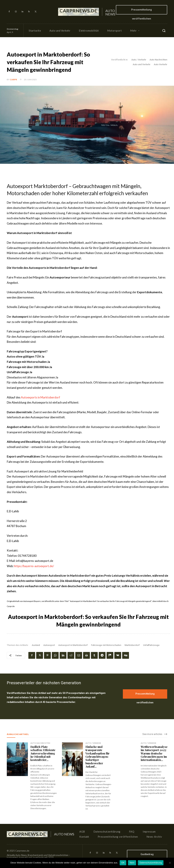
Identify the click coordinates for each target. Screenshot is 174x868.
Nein (132, 863)
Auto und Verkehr (142, 64)
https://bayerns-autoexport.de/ (34, 566)
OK (123, 863)
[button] (164, 31)
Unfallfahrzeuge (151, 645)
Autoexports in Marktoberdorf (40, 397)
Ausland (36, 645)
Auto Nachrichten (158, 60)
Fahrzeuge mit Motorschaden (106, 645)
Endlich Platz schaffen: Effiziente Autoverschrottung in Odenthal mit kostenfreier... (43, 753)
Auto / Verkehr (139, 60)
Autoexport (49, 645)
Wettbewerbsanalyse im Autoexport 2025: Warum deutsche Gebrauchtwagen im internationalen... (154, 753)
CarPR (13, 80)
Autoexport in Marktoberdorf (73, 645)
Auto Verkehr (160, 64)
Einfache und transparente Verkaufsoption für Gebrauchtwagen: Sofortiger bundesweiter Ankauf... (98, 757)
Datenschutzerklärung (151, 863)
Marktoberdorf (132, 645)
